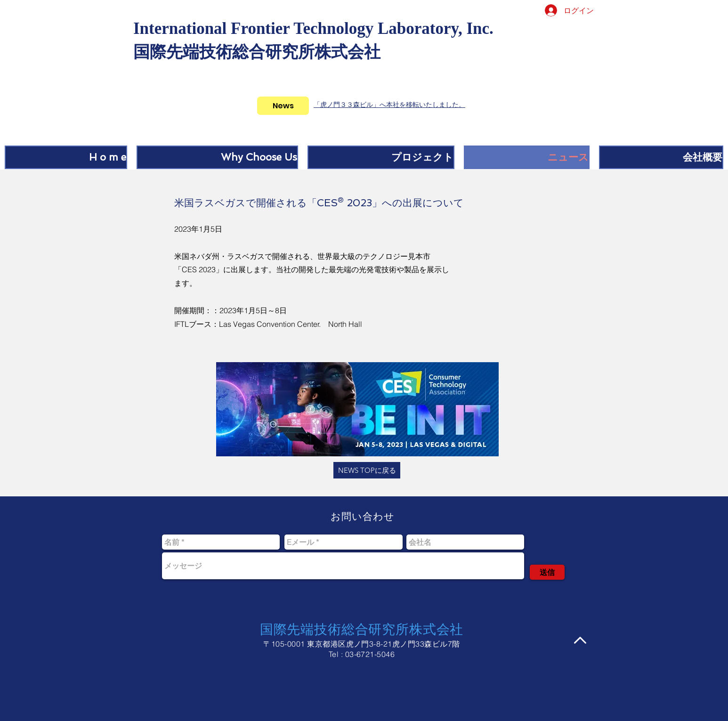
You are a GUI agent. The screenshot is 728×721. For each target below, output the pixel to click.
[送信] (547, 572)
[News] (283, 106)
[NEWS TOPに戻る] (367, 470)
